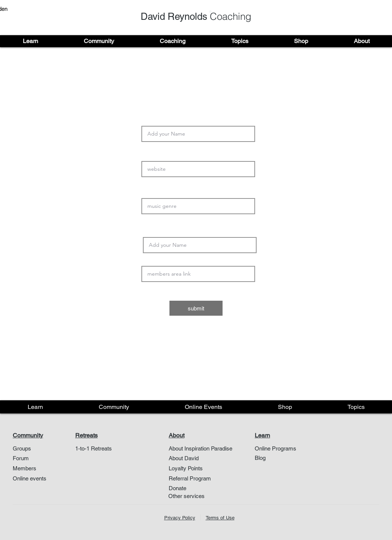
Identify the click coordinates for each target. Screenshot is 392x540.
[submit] (196, 308)
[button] (30, 41)
